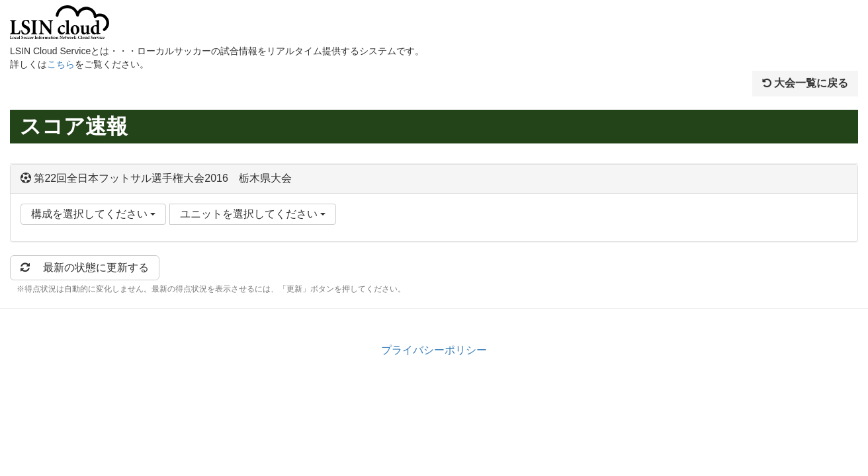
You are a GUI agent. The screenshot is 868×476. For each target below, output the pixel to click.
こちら (61, 64)
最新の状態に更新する (85, 267)
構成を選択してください (93, 214)
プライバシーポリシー (434, 350)
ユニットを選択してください (253, 214)
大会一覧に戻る (805, 83)
